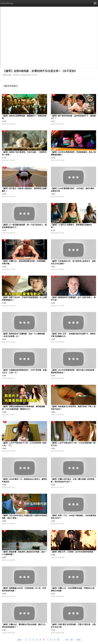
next (78, 640)
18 (67, 640)
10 (58, 640)
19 (71, 640)
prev (19, 640)
